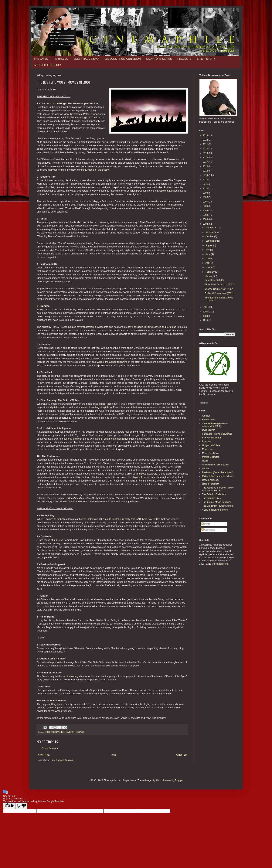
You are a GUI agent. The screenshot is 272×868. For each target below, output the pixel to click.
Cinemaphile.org (220, 564)
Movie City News (211, 453)
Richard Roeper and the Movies (218, 476)
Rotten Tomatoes (211, 484)
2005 (206, 211)
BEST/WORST (68, 732)
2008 (206, 197)
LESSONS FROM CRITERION (123, 59)
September (211, 241)
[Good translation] (9, 806)
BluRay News (209, 420)
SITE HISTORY (206, 59)
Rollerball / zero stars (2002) (219, 293)
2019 (206, 153)
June (208, 254)
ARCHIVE (56, 732)
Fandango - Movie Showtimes (217, 434)
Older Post (182, 755)
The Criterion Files (211, 498)
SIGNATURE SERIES (159, 59)
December (211, 228)
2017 (206, 162)
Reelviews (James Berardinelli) (218, 472)
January (210, 276)
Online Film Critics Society (215, 465)
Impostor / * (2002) (214, 280)
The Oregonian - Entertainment (218, 506)
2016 (206, 166)
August (209, 245)
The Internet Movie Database (217, 502)
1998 (206, 320)
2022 (206, 140)
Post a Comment (50, 748)
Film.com (207, 441)
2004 (206, 215)
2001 (48, 732)
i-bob (159, 780)
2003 (206, 219)
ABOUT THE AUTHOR (47, 65)
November (211, 232)
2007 (206, 202)
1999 (206, 316)
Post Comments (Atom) (62, 760)
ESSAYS (80, 732)
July (208, 250)
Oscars (206, 468)
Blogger (179, 780)
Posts (206, 524)
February (210, 272)
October (210, 237)
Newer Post (44, 755)
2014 (206, 175)
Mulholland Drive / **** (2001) (220, 284)
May (208, 259)
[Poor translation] (21, 806)
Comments (208, 530)
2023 (206, 135)
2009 (206, 193)
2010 (206, 189)
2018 (206, 158)
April (208, 263)
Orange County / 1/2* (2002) (219, 289)
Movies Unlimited (211, 457)
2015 (206, 171)
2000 (206, 312)
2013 (206, 180)
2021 (206, 144)
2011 (206, 184)
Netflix (205, 461)
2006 (206, 206)
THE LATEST (42, 59)
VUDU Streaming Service (215, 510)
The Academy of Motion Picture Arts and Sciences (218, 489)
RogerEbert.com (210, 480)
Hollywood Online (211, 445)
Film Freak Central (211, 438)
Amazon (206, 416)
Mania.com (208, 449)
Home (113, 755)
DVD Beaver (208, 430)
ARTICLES (62, 59)
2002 (206, 224)
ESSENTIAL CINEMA (86, 59)
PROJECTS (184, 59)
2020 (206, 149)
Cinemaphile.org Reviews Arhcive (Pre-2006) (215, 425)
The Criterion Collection (214, 494)
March (209, 267)
